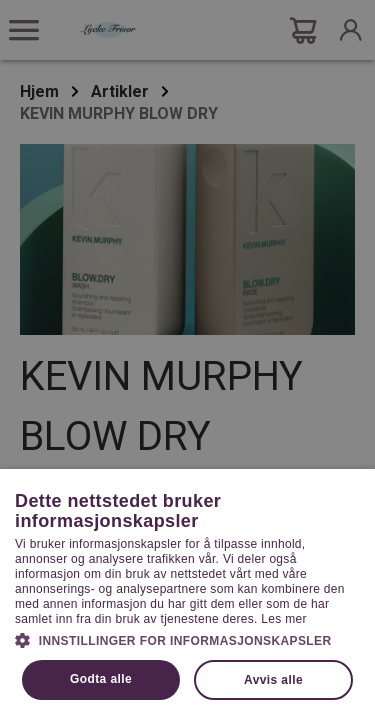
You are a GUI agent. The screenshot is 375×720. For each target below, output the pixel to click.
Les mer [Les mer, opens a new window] (283, 619)
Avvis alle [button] (273, 680)
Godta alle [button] (101, 679)
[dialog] (187, 360)
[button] (187, 639)
